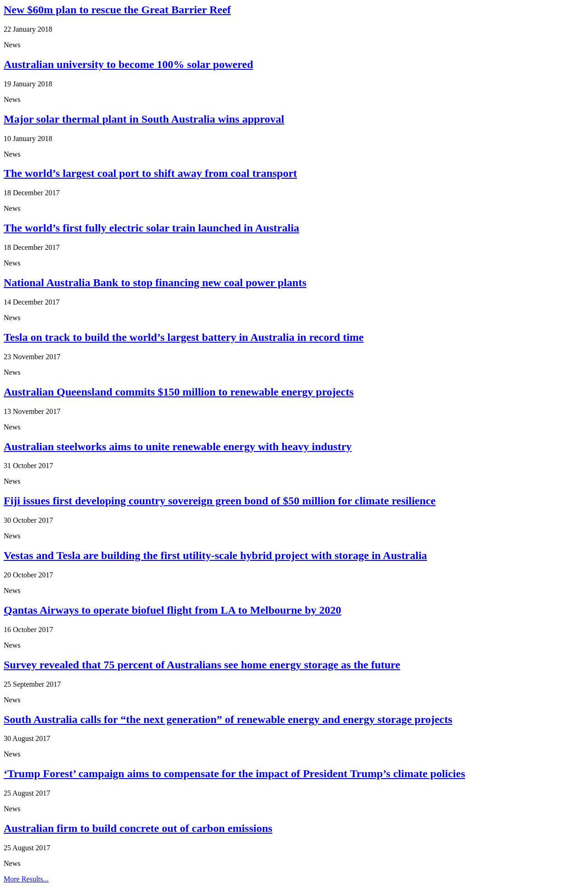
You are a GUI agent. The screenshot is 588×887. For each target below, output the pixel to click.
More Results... (26, 879)
